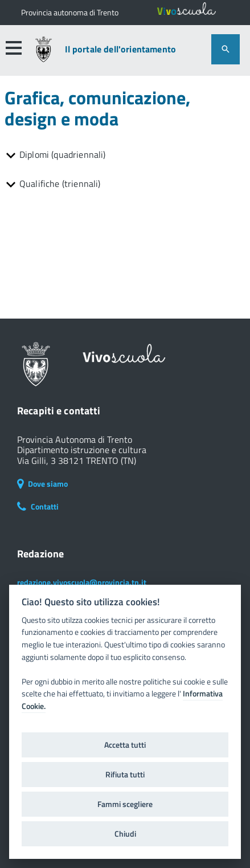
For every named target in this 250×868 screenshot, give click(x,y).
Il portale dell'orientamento (120, 49)
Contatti (38, 506)
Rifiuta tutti (125, 775)
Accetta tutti (125, 745)
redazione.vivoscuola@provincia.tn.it (82, 582)
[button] (14, 48)
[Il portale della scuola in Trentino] (70, 13)
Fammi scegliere (125, 804)
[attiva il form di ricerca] (226, 49)
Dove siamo (42, 484)
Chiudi (125, 834)
